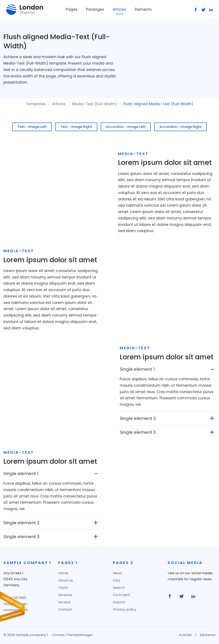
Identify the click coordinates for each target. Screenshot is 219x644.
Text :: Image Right (76, 127)
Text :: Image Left (32, 127)
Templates (36, 104)
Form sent (122, 595)
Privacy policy (125, 609)
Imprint (119, 602)
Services (65, 595)
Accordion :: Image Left (126, 127)
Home (63, 573)
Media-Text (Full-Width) (95, 104)
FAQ (116, 580)
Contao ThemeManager (73, 635)
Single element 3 (138, 432)
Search (119, 588)
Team (63, 588)
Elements (143, 9)
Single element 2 (138, 418)
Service (64, 602)
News (117, 573)
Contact (65, 609)
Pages (72, 9)
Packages (95, 9)
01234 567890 (15, 598)
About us (66, 580)
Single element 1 (137, 369)
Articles (119, 9)
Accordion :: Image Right (181, 127)
